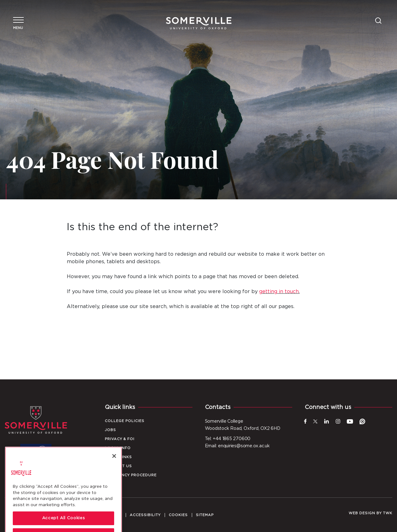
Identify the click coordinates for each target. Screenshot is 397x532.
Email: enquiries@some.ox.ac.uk (237, 446)
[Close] (114, 473)
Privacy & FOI (120, 439)
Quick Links (118, 457)
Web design (362, 513)
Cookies (178, 515)
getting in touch (279, 292)
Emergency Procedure (131, 475)
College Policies (125, 421)
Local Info (118, 448)
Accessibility (145, 515)
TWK (388, 513)
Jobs (110, 430)
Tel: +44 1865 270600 (228, 439)
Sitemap (205, 515)
